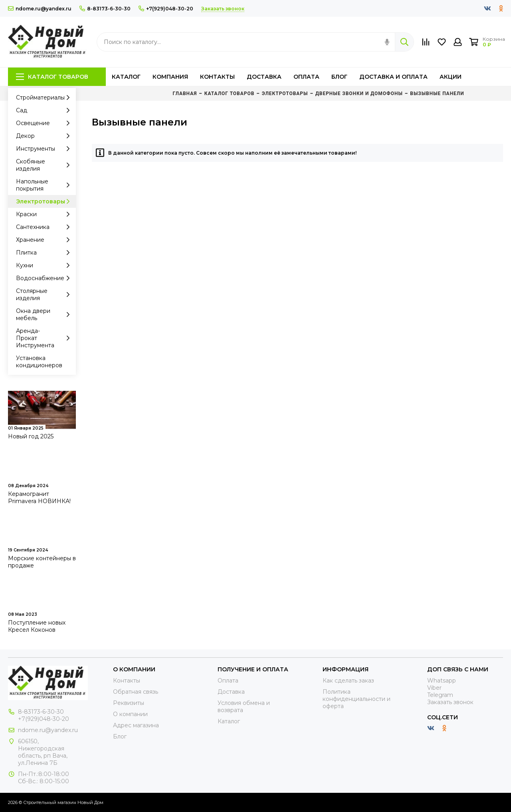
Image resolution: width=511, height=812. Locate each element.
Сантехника (45, 227)
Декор (45, 136)
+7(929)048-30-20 (166, 9)
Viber (434, 688)
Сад (45, 110)
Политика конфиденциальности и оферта (357, 699)
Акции (451, 77)
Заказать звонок (450, 702)
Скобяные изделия (45, 165)
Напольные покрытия (45, 185)
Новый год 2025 (31, 436)
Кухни (45, 265)
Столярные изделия (45, 295)
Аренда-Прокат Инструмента (45, 338)
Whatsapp (442, 681)
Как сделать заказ (348, 681)
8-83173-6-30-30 (105, 9)
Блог (339, 77)
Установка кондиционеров (39, 362)
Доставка (264, 77)
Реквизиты (129, 703)
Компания (170, 77)
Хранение (45, 240)
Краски (45, 214)
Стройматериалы (45, 98)
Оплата (306, 77)
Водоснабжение (45, 278)
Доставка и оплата (393, 77)
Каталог (126, 77)
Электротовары (45, 201)
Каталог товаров (52, 77)
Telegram (440, 695)
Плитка (45, 253)
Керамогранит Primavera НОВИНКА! (39, 498)
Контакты (217, 77)
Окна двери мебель (45, 314)
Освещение (45, 123)
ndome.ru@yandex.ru (40, 9)
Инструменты (45, 149)
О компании (130, 714)
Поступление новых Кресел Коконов (37, 626)
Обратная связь (136, 692)
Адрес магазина (136, 725)
